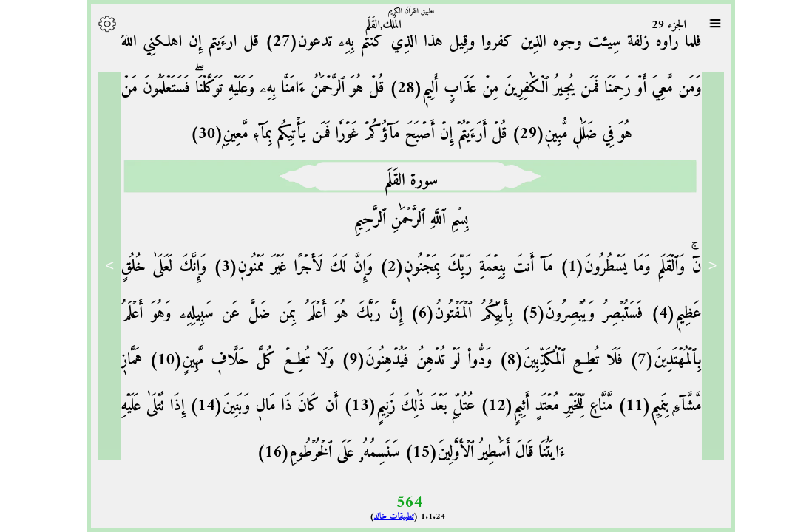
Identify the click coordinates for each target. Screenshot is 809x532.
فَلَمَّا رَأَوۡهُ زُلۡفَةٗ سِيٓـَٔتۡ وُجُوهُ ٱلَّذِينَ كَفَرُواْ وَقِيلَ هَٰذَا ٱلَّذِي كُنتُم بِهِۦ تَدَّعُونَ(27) (474, 42)
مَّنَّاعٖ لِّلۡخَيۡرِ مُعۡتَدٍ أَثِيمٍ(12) (537, 406)
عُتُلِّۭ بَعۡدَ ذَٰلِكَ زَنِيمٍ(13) (400, 406)
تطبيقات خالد (387, 517)
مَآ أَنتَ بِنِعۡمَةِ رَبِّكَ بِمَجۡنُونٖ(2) (456, 267)
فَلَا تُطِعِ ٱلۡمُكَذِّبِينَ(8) (551, 360)
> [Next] (104, 265)
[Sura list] (708, 24)
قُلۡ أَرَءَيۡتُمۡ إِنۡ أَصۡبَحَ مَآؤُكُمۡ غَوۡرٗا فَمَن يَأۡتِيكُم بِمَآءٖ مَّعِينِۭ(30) (342, 134)
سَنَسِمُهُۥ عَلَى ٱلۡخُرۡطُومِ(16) (322, 453)
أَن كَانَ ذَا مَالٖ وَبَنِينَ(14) (255, 406)
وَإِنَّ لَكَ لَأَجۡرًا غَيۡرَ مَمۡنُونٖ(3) (283, 267)
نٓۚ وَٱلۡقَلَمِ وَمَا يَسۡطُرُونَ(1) (621, 267)
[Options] (101, 24)
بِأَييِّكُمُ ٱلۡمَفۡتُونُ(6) (451, 314)
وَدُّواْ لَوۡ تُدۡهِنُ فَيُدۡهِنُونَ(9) (407, 360)
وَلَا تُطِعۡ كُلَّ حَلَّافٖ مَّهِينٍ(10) (231, 360)
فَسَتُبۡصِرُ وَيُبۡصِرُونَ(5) (572, 314)
